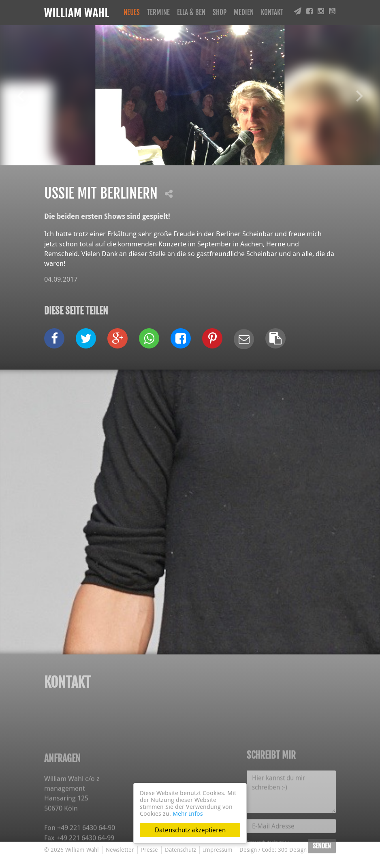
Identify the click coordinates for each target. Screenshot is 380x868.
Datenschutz (180, 850)
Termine (158, 12)
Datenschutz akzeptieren (190, 830)
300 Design (292, 850)
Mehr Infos (188, 813)
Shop (220, 12)
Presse (149, 850)
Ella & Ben (191, 12)
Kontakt (272, 12)
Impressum (218, 850)
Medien (244, 12)
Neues (132, 12)
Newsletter (120, 850)
